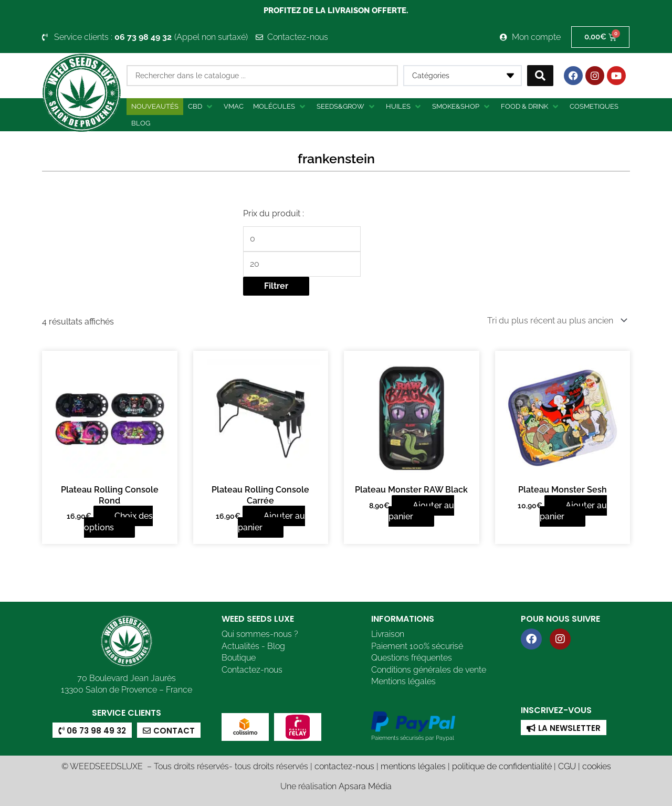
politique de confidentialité (502, 766)
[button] (201, 107)
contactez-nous (344, 766)
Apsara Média (365, 786)
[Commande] (555, 321)
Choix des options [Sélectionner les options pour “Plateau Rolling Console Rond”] (118, 522)
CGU (567, 766)
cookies (597, 766)
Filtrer (276, 286)
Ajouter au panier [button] (272, 522)
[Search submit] (540, 76)
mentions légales (413, 766)
